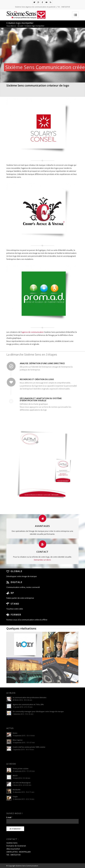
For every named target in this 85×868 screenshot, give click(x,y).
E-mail (10, 817)
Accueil (20, 26)
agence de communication (33, 332)
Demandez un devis (42, 560)
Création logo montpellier (20, 23)
